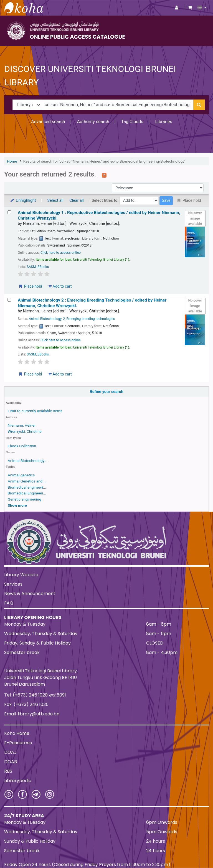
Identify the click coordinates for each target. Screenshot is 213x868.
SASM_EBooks (38, 267)
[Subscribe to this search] (104, 175)
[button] (190, 8)
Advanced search (48, 122)
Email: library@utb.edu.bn (32, 714)
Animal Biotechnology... (28, 461)
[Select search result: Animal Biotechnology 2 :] (9, 300)
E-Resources (18, 743)
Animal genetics (21, 475)
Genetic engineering (25, 499)
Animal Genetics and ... (27, 481)
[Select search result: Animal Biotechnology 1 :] (9, 212)
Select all (55, 201)
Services (13, 584)
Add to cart (60, 286)
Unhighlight (23, 201)
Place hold (30, 286)
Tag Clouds (132, 122)
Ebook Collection (22, 446)
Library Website (21, 575)
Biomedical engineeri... (27, 487)
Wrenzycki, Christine (25, 431)
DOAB (11, 762)
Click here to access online (61, 253)
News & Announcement (30, 594)
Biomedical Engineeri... (27, 493)
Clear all (77, 201)
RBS (8, 771)
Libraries (163, 122)
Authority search (93, 122)
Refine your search (107, 392)
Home (12, 161)
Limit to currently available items (35, 411)
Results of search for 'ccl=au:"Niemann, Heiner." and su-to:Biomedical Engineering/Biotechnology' (104, 161)
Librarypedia (18, 781)
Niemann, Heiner (22, 425)
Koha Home (17, 733)
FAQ (9, 603)
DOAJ (10, 752)
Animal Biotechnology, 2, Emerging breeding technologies (72, 319)
